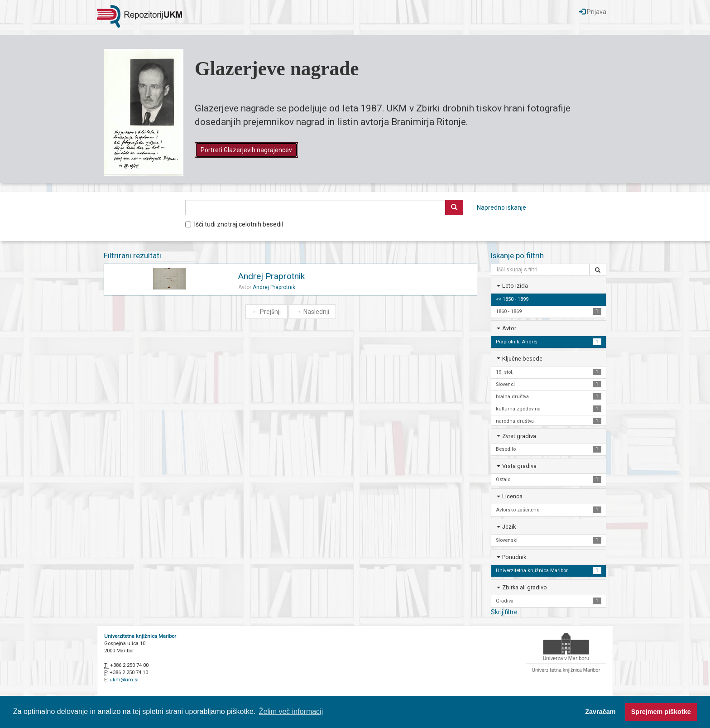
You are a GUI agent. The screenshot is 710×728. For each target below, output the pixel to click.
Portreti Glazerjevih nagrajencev (246, 150)
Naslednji (312, 312)
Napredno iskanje (501, 207)
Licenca (512, 496)
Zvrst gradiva (519, 436)
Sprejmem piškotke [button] (661, 712)
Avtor (509, 328)
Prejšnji (266, 312)
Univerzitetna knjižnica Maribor (140, 636)
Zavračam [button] (600, 712)
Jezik (509, 527)
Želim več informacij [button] (291, 711)
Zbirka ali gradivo (525, 587)
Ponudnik (514, 557)
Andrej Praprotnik (271, 276)
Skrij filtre (504, 612)
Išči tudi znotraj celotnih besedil (234, 224)
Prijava (593, 12)
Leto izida (515, 286)
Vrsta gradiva (519, 466)
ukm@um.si (124, 680)
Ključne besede (522, 359)
